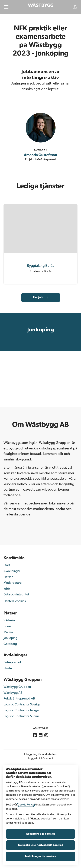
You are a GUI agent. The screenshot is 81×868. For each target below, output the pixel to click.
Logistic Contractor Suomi (21, 716)
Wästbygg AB (13, 693)
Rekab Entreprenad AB (19, 699)
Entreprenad (12, 663)
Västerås (9, 620)
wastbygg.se (41, 728)
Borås (7, 626)
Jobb (7, 589)
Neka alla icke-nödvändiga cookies (40, 845)
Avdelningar (12, 571)
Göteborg (10, 644)
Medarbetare (13, 583)
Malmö (8, 632)
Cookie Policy (26, 805)
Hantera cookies (15, 601)
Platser (8, 577)
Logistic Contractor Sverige (22, 705)
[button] (75, 7)
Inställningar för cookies (40, 856)
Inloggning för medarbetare (40, 754)
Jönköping (10, 638)
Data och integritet (16, 595)
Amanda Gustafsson (40, 155)
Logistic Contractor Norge (21, 710)
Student (9, 669)
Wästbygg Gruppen (17, 687)
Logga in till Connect (41, 759)
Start (7, 565)
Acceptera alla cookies (40, 834)
